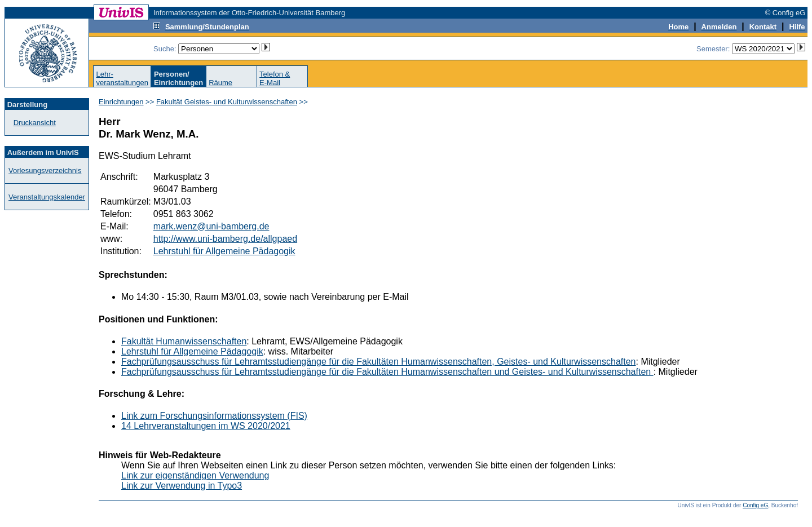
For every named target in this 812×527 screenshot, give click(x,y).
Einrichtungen (121, 102)
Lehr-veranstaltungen (122, 78)
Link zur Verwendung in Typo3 (182, 486)
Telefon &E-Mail (275, 78)
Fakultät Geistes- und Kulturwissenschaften (227, 102)
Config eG (755, 505)
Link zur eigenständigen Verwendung (195, 475)
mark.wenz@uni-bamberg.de (211, 226)
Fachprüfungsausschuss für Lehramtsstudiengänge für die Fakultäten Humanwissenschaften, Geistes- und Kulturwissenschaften (379, 362)
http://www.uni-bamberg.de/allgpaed (225, 239)
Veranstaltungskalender (47, 197)
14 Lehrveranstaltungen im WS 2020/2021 (206, 426)
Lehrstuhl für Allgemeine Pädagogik (224, 251)
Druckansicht (35, 123)
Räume (220, 83)
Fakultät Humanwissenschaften (184, 341)
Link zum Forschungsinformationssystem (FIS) (214, 416)
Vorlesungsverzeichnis (45, 170)
